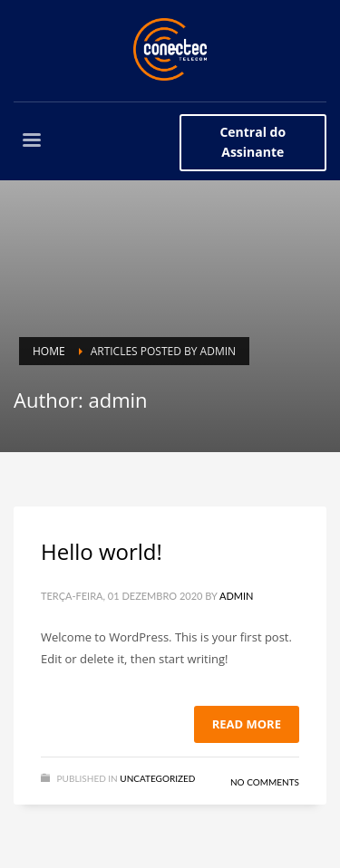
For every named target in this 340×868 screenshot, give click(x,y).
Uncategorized (157, 778)
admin (237, 596)
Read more (247, 724)
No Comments (265, 782)
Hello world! (102, 551)
